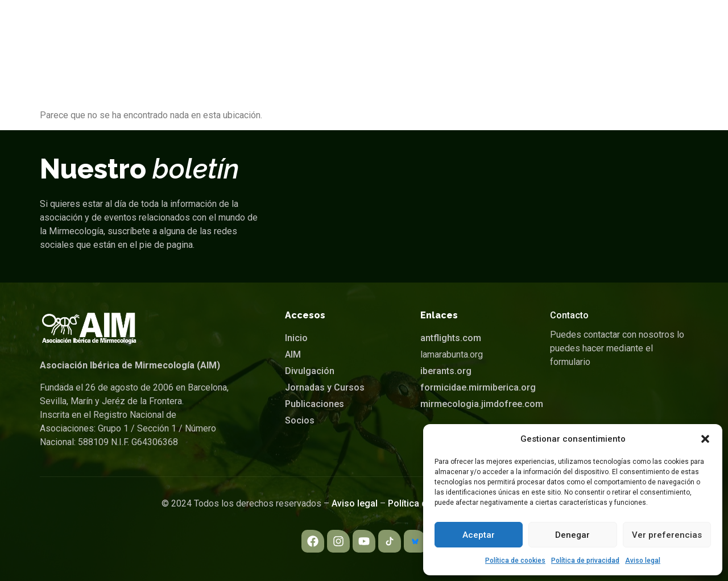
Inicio (215, 25)
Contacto (569, 315)
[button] (705, 439)
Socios (578, 25)
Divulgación (320, 25)
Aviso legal (643, 561)
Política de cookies (515, 561)
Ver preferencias (667, 535)
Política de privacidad (585, 561)
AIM (261, 25)
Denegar (572, 535)
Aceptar (479, 535)
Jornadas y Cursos (406, 25)
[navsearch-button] (669, 26)
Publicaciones (502, 25)
